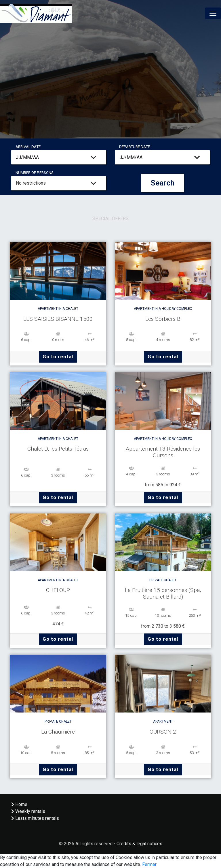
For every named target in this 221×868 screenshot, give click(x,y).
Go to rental (58, 357)
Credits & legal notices (139, 844)
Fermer (149, 864)
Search (162, 183)
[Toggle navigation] (213, 13)
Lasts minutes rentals (35, 818)
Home (19, 804)
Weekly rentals (28, 811)
